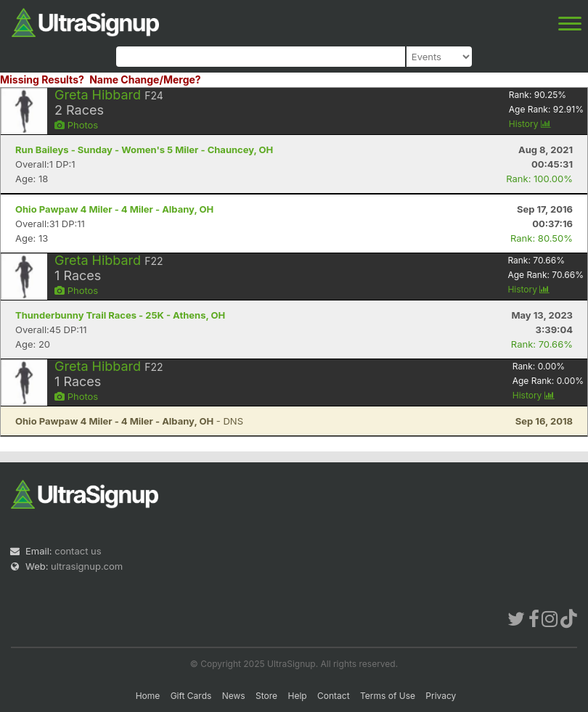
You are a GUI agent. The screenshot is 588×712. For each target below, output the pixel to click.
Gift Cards (191, 696)
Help (297, 696)
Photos (76, 125)
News (234, 696)
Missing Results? (42, 79)
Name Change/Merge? (145, 79)
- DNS (129, 421)
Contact (334, 696)
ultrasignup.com (87, 566)
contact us (78, 551)
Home (148, 696)
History (530, 124)
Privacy (441, 696)
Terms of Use (388, 696)
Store (266, 696)
